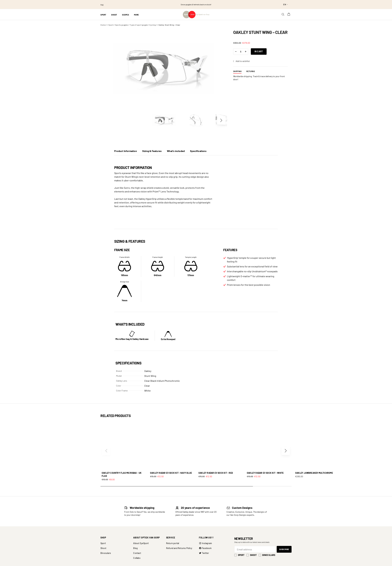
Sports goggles (122, 25)
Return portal (173, 543)
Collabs (137, 558)
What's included (176, 151)
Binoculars (106, 553)
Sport (111, 25)
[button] (221, 120)
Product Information (126, 151)
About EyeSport (141, 543)
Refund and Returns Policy (179, 548)
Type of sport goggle (139, 25)
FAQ (102, 5)
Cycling (152, 25)
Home (103, 25)
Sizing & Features (152, 151)
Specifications (198, 151)
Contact (137, 553)
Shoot (103, 548)
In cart (259, 51)
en (285, 4)
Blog (135, 548)
